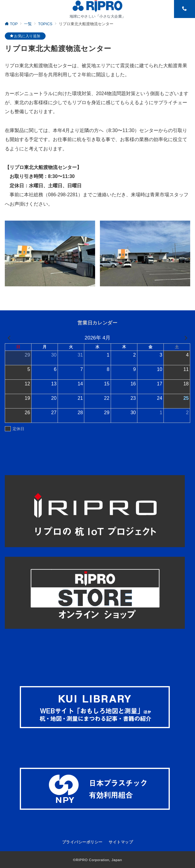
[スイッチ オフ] (184, 9)
